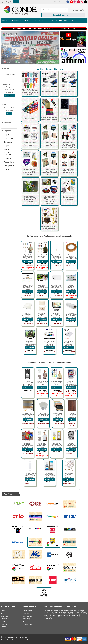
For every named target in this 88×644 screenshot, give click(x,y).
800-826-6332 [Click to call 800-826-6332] (21, 14)
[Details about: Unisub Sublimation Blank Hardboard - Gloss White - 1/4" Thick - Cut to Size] (28, 320)
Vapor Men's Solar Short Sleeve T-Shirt (42, 256)
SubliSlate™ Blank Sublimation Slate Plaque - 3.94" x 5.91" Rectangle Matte (57, 317)
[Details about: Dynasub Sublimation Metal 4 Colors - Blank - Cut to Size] (28, 419)
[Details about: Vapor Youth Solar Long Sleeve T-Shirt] (57, 388)
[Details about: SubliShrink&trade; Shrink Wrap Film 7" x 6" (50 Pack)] (43, 419)
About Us (7, 149)
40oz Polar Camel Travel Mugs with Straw (30, 92)
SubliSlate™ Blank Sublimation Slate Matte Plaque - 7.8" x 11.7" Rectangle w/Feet (42, 288)
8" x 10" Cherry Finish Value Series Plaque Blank (72, 415)
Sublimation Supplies (69, 198)
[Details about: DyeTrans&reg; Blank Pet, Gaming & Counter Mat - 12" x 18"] (57, 291)
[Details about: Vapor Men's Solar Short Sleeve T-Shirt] (42, 261)
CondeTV (4, 621)
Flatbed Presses (49, 91)
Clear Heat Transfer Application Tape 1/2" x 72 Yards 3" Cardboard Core (71, 258)
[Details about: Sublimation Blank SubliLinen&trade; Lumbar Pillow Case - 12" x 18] (42, 320)
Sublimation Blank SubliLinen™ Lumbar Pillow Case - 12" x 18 (42, 316)
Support (74, 21)
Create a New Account (57, 29)
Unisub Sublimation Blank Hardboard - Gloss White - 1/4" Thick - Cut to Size (28, 316)
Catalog (6, 169)
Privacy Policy (31, 640)
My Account (26, 621)
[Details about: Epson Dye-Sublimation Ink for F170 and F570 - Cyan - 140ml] (49, 479)
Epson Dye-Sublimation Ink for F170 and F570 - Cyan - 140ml (49, 475)
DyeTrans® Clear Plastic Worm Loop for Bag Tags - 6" (57, 257)
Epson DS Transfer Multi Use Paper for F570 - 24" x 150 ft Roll (71, 315)
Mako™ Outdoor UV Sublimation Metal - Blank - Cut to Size (28, 287)
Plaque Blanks (68, 119)
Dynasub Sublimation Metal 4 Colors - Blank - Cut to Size (28, 415)
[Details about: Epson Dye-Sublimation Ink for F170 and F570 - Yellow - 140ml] (57, 449)
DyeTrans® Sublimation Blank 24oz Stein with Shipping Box (71, 384)
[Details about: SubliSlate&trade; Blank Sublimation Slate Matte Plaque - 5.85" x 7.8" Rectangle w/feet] (30, 348)
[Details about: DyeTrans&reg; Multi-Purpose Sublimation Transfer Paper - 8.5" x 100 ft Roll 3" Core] (49, 348)
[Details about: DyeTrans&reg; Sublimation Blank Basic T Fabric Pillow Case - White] (71, 291)
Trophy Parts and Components (49, 228)
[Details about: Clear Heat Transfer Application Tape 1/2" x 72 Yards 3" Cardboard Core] (71, 261)
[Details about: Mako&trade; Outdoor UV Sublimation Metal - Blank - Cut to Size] (28, 291)
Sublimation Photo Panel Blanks (30, 199)
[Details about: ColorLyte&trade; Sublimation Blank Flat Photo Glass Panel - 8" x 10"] (28, 449)
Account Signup (9, 162)
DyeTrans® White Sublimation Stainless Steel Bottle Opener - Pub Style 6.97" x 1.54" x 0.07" (30, 477)
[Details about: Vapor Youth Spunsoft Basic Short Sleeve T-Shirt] (42, 449)
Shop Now (7, 135)
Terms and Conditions (20, 640)
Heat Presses (68, 91)
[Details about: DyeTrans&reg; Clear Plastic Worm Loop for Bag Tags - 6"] (57, 261)
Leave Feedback (27, 616)
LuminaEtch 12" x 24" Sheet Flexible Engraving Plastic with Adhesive (58, 417)
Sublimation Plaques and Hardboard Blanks (49, 200)
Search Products (27, 611)
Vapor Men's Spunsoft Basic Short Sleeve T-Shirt (28, 257)
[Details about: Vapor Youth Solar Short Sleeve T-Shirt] (42, 388)
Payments (4, 624)
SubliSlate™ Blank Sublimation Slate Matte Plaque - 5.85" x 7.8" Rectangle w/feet (30, 345)
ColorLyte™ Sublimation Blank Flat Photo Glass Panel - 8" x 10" (28, 446)
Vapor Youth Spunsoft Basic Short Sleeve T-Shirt (42, 445)
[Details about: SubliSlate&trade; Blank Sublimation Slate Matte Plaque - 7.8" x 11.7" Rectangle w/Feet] (42, 291)
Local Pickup (26, 619)
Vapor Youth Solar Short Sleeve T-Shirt (42, 383)
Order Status (5, 619)
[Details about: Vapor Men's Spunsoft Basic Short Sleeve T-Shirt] (28, 261)
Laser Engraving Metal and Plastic (49, 119)
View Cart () (79, 10)
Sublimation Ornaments (68, 171)
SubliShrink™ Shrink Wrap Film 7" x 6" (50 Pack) (43, 415)
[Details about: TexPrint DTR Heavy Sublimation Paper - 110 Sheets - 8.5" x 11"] (69, 479)
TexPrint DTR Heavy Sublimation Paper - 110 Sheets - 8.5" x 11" (69, 476)
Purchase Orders (28, 624)
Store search (8, 142)
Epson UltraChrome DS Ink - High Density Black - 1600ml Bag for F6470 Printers (28, 385)
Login (16, 2)
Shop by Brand (9, 138)
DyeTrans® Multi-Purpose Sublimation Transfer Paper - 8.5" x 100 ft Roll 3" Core (49, 345)
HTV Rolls (30, 119)
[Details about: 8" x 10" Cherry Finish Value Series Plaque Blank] (72, 419)
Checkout (9, 95)
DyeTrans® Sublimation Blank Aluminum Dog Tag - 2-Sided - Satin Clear (71, 446)
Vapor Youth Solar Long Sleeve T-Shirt (57, 383)
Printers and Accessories (30, 144)
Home (6, 21)
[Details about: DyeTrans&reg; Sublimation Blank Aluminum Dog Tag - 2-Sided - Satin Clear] (71, 449)
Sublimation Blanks (49, 144)
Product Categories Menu (10, 74)
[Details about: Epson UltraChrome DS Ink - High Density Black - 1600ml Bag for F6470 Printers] (28, 388)
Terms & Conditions (7, 154)
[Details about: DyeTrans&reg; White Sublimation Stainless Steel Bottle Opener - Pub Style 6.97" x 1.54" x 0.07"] (30, 479)
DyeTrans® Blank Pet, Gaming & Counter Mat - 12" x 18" (57, 287)
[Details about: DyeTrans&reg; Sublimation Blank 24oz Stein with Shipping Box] (71, 388)
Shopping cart (10, 87)
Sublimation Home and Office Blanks (30, 172)
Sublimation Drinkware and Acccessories (68, 145)
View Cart (7, 25)
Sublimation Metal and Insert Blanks (49, 172)
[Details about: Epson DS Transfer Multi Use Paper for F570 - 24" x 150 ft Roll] (71, 320)
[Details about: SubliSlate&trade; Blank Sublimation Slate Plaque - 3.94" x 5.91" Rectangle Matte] (57, 320)
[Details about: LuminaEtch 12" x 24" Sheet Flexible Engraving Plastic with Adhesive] (58, 419)
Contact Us (7, 158)
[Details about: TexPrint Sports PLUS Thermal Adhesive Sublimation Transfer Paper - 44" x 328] (69, 348)
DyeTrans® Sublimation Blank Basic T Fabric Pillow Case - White (71, 288)
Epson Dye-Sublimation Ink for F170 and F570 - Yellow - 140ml (57, 445)
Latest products (9, 166)
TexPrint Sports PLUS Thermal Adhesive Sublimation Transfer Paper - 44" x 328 (69, 345)
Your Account (5, 616)
